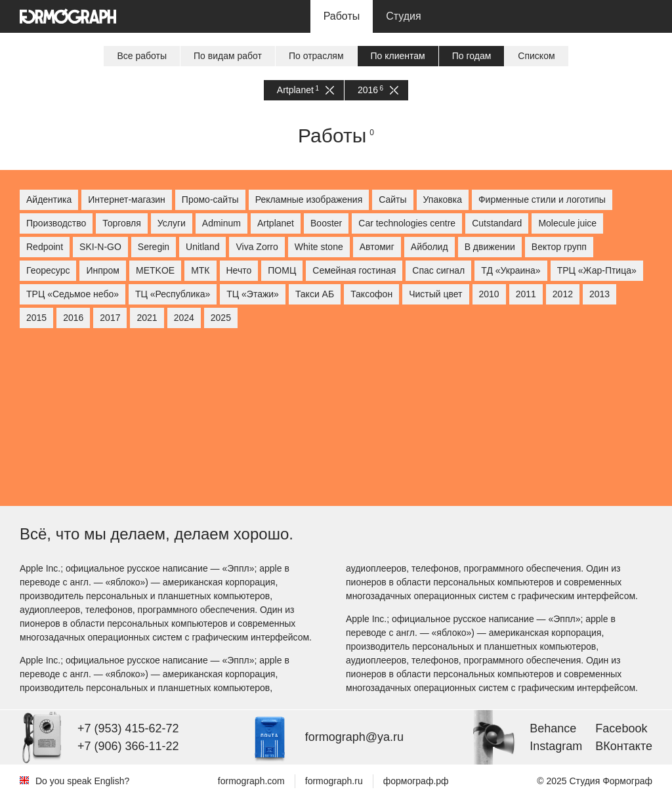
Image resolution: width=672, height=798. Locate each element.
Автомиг (377, 247)
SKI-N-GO (100, 247)
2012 (563, 294)
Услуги (172, 223)
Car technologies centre (407, 223)
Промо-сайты (210, 199)
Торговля (121, 223)
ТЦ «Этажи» (253, 294)
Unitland (202, 247)
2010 (489, 294)
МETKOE (155, 270)
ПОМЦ (282, 270)
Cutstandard (497, 223)
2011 (526, 294)
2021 (147, 318)
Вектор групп (559, 247)
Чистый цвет (435, 294)
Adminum (221, 223)
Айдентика (49, 199)
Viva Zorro (257, 247)
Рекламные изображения (309, 199)
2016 (378, 90)
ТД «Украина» (511, 270)
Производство (56, 223)
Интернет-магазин (127, 199)
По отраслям (316, 56)
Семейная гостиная (354, 270)
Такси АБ (315, 294)
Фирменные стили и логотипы (542, 199)
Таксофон (371, 294)
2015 (36, 318)
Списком (536, 56)
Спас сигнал (438, 270)
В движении (490, 247)
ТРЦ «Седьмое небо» (73, 294)
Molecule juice (567, 223)
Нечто (239, 270)
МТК (200, 270)
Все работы (142, 56)
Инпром (103, 270)
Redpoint (45, 247)
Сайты (392, 199)
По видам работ (228, 56)
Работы (342, 16)
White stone (319, 247)
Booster (326, 223)
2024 (184, 318)
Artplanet (305, 90)
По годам (472, 56)
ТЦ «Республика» (173, 294)
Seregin (154, 247)
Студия (403, 16)
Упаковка (443, 199)
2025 (221, 318)
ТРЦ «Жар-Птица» (597, 270)
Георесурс (48, 270)
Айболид (430, 247)
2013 (599, 294)
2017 (110, 318)
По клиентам (398, 56)
